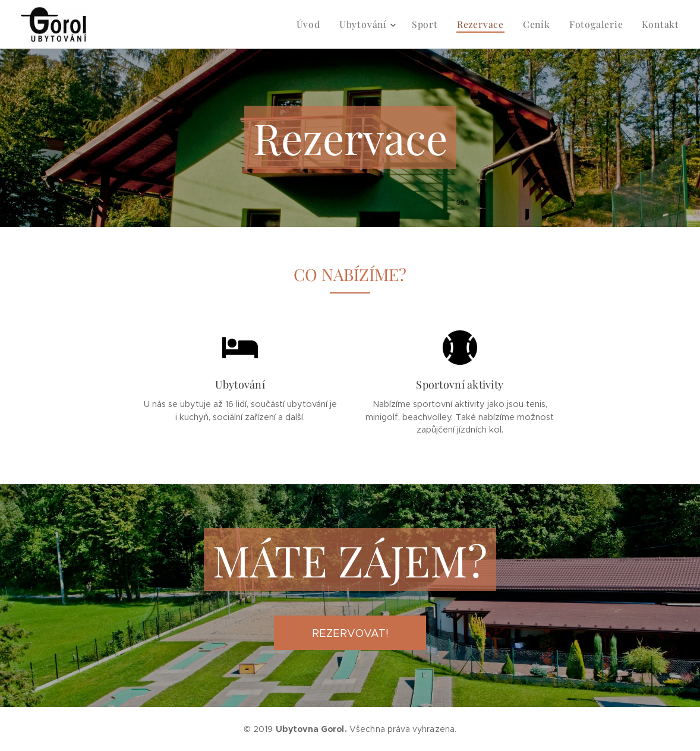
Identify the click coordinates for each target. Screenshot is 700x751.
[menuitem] (324, 24)
